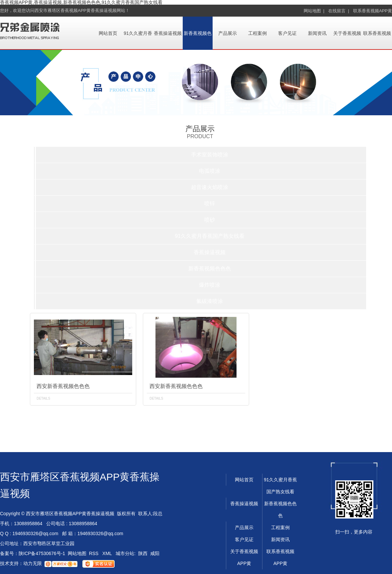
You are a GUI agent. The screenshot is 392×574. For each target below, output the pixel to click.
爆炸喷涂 (210, 285)
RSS (95, 553)
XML (108, 553)
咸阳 (155, 553)
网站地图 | (314, 11)
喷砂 (210, 220)
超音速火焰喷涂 (210, 187)
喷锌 (210, 203)
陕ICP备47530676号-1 (42, 553)
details (43, 398)
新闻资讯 (317, 33)
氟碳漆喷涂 (210, 301)
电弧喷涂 (210, 171)
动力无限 (33, 563)
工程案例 (257, 33)
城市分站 (125, 553)
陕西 (143, 553)
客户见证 (287, 33)
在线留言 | (339, 11)
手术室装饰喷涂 (210, 155)
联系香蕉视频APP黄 (373, 11)
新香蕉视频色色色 (210, 269)
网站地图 (77, 553)
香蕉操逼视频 (168, 33)
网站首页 (108, 33)
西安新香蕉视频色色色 (63, 386)
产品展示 (228, 33)
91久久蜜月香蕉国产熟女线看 (210, 236)
